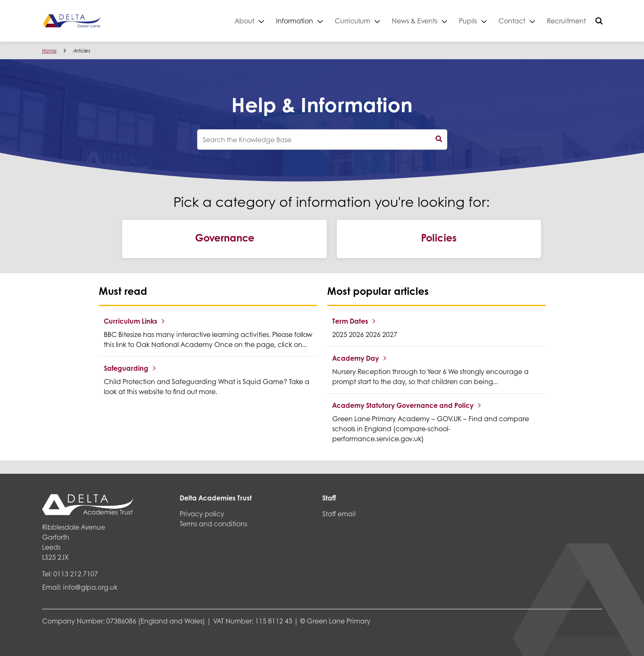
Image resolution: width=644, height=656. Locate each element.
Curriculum (352, 21)
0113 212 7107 (76, 574)
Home (49, 51)
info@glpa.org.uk (90, 587)
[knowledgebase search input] (322, 139)
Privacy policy (202, 514)
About (244, 21)
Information (294, 21)
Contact (512, 21)
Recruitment (566, 21)
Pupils (468, 21)
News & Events (415, 21)
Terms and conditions (213, 524)
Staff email (339, 514)
